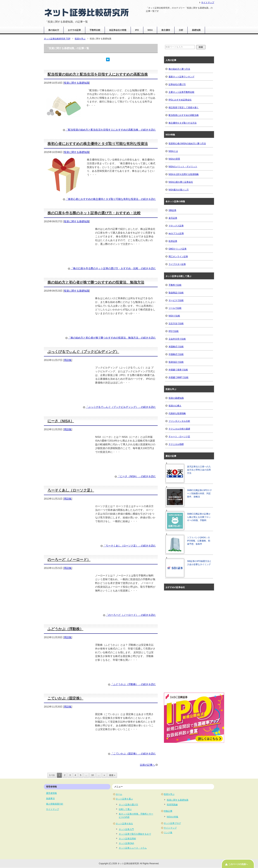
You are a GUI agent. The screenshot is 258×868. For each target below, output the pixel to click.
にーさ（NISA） (61, 421)
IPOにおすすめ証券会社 (180, 100)
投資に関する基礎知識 (77, 83)
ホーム (119, 794)
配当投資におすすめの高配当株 (184, 115)
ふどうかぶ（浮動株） (65, 629)
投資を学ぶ (169, 794)
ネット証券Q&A (126, 843)
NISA (150, 30)
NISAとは (173, 151)
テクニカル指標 (176, 444)
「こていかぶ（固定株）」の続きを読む (133, 754)
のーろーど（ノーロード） (69, 560)
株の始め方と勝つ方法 (179, 69)
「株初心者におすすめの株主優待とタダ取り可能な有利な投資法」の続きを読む (111, 199)
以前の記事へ (147, 765)
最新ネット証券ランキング (181, 77)
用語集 (68, 360)
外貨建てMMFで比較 (179, 377)
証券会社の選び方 (177, 84)
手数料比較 (95, 30)
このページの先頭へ (238, 864)
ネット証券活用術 (127, 839)
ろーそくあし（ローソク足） (71, 490)
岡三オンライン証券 (178, 256)
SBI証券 (172, 210)
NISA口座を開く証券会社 (181, 182)
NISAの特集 (173, 817)
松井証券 (173, 241)
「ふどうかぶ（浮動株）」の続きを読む (133, 684)
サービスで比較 (176, 300)
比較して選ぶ (125, 809)
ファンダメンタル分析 (179, 421)
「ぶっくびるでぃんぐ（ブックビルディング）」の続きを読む (121, 407)
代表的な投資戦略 (177, 413)
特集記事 (168, 811)
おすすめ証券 (74, 30)
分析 (181, 30)
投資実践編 (172, 805)
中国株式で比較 (176, 354)
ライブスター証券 (177, 264)
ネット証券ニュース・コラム (133, 848)
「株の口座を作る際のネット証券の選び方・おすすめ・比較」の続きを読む (113, 268)
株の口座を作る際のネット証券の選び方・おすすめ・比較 (94, 213)
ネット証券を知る (124, 824)
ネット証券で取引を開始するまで (135, 834)
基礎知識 (196, 30)
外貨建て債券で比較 (178, 370)
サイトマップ (52, 809)
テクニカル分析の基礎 (179, 429)
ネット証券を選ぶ (124, 799)
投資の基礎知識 (176, 398)
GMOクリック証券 (178, 249)
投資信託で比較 (176, 362)
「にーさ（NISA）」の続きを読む (137, 476)
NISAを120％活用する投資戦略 (184, 174)
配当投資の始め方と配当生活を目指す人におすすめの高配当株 (98, 74)
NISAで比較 (174, 316)
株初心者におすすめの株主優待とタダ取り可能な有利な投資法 (98, 144)
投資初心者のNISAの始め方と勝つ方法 (187, 143)
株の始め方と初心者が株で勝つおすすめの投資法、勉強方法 (96, 282)
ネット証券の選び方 (128, 805)
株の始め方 (54, 30)
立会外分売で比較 (177, 339)
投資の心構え (175, 406)
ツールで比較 (175, 308)
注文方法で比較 (176, 323)
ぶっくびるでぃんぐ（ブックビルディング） (83, 352)
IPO (137, 30)
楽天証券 (173, 218)
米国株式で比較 (176, 347)
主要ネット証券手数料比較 (181, 92)
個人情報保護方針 (55, 804)
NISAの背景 (174, 159)
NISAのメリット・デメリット (183, 167)
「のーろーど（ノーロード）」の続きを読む (131, 615)
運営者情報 (51, 793)
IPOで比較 (174, 331)
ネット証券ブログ (172, 823)
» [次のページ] (104, 775)
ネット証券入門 (126, 829)
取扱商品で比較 (176, 293)
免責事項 (50, 799)
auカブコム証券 (176, 233)
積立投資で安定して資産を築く (184, 107)
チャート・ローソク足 (179, 437)
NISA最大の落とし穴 (179, 190)
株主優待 (166, 30)
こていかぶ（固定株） (65, 698)
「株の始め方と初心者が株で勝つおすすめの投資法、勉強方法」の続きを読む (112, 338)
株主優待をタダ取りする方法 (183, 123)
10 (92, 775)
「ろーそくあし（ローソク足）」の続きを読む (130, 546)
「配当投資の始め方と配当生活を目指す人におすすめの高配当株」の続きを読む (111, 130)
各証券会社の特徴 (118, 30)
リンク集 (168, 833)
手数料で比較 (175, 285)
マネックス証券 (176, 226)
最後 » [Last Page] (112, 775)
